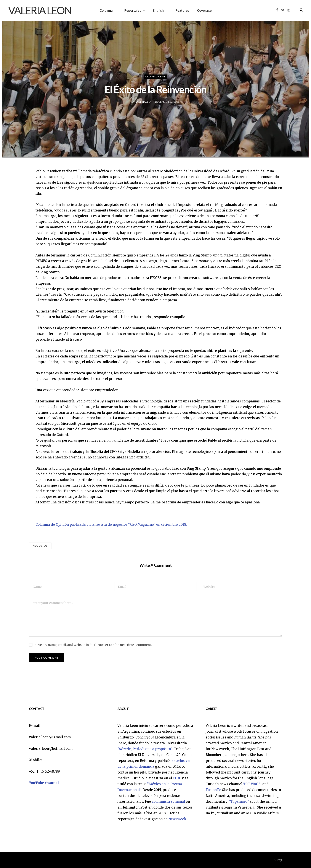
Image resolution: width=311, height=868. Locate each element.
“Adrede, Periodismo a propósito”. (145, 749)
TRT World (252, 784)
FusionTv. (213, 790)
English (158, 10)
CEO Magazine (155, 77)
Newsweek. (178, 819)
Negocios (41, 546)
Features (182, 10)
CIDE (177, 778)
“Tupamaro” (239, 802)
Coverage (204, 10)
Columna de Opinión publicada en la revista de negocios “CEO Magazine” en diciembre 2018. (111, 524)
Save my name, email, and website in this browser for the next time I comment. (93, 645)
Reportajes (133, 10)
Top (278, 860)
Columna (106, 10)
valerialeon (144, 102)
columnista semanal (168, 802)
